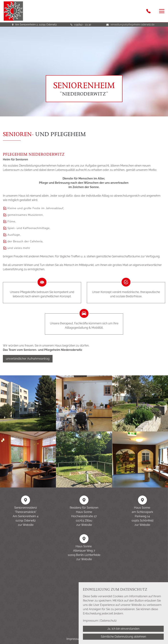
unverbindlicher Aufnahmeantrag (28, 359)
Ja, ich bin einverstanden (123, 629)
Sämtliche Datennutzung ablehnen (123, 637)
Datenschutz (108, 621)
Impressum (91, 621)
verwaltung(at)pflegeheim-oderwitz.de (132, 24)
